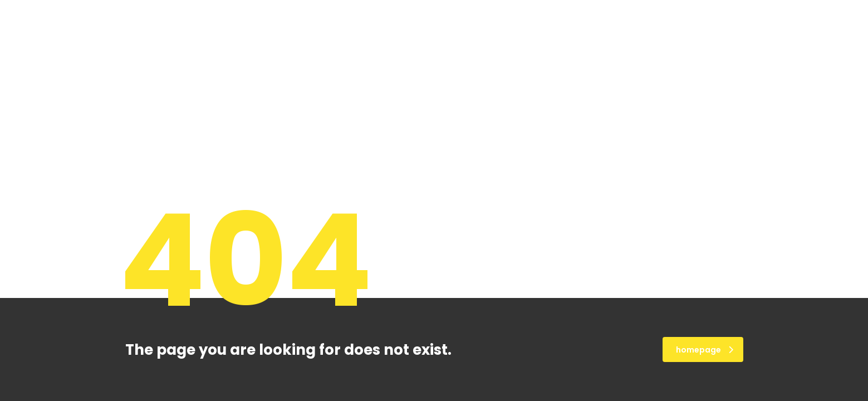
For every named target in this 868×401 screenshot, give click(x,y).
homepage (705, 350)
